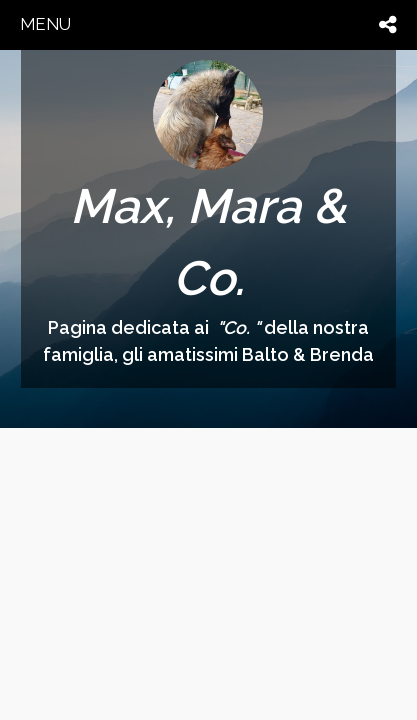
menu (45, 24)
